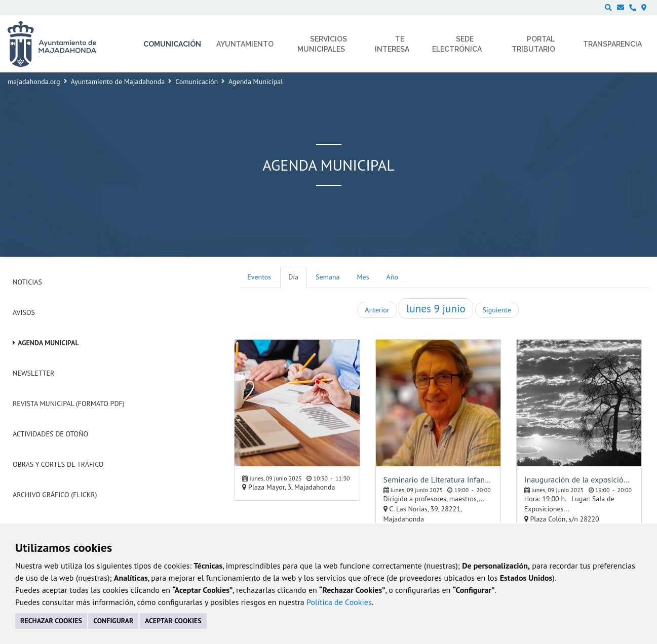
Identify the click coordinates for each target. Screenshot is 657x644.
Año (392, 277)
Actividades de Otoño (50, 434)
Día (293, 277)
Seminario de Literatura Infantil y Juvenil (438, 479)
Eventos (259, 277)
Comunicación (197, 82)
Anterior (377, 310)
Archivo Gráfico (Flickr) (55, 495)
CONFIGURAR (113, 621)
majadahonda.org (34, 82)
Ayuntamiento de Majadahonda (118, 82)
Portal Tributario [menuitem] (533, 44)
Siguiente (497, 310)
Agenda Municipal (48, 343)
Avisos (24, 312)
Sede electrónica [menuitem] (457, 44)
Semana (327, 277)
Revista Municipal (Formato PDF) (69, 404)
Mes (363, 277)
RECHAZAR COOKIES (51, 621)
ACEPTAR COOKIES (173, 621)
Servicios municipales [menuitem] (322, 44)
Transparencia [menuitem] (612, 44)
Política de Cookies (339, 602)
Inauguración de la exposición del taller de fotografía (579, 479)
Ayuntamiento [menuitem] (245, 44)
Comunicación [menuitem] (172, 44)
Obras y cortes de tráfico (58, 464)
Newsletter (33, 373)
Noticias (27, 282)
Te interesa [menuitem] (392, 44)
